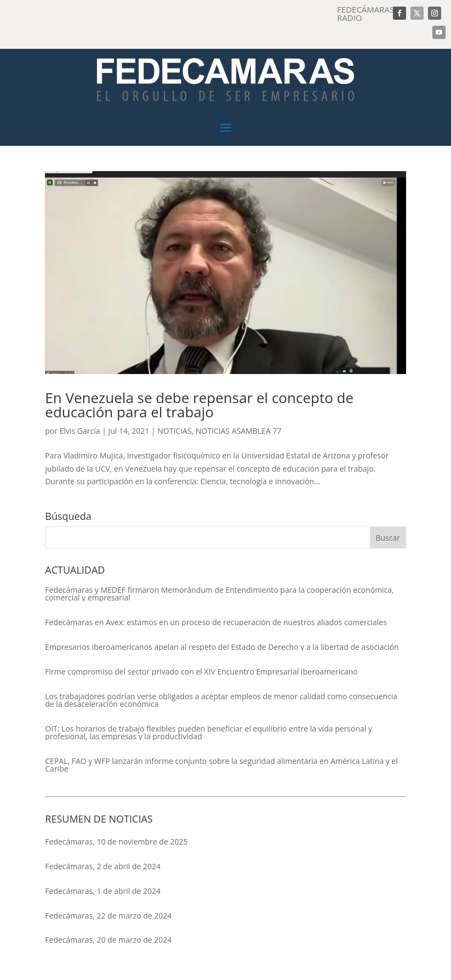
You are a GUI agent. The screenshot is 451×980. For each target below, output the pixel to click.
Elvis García (80, 431)
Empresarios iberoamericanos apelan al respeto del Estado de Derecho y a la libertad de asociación (222, 647)
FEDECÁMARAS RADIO (366, 13)
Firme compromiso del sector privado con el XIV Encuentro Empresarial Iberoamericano (201, 672)
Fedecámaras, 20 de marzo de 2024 (108, 940)
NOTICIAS (174, 431)
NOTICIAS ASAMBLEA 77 (239, 431)
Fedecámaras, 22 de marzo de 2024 (108, 916)
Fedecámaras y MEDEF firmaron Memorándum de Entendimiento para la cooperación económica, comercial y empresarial (219, 594)
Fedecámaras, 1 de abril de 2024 (103, 891)
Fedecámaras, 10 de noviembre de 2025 (116, 842)
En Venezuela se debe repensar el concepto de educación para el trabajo (199, 405)
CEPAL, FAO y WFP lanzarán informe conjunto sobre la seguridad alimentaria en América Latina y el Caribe (221, 765)
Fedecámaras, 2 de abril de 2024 (103, 866)
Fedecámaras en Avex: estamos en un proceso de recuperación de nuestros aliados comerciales (216, 622)
